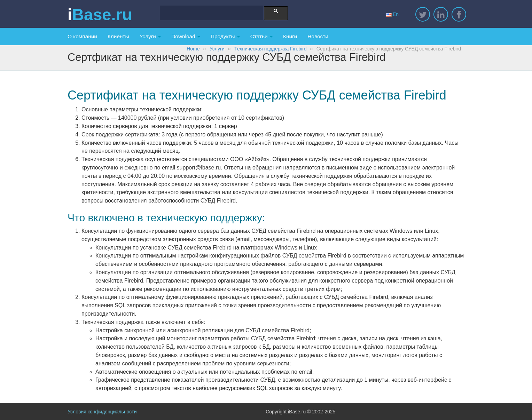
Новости (318, 36)
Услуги (150, 36)
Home (193, 49)
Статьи (261, 36)
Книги (290, 36)
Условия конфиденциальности (102, 412)
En (392, 14)
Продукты (225, 36)
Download (186, 36)
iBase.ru (100, 15)
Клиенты (118, 36)
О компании (82, 36)
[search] (209, 14)
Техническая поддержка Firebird (270, 49)
